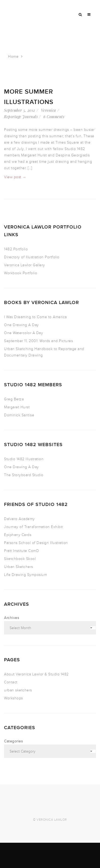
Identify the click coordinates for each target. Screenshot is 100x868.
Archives (11, 618)
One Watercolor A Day (23, 333)
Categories (13, 741)
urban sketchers (18, 690)
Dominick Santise (19, 415)
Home (13, 57)
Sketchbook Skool (20, 559)
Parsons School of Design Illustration (36, 543)
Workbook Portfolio (21, 273)
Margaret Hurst (17, 407)
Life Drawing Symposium (25, 575)
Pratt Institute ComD (21, 551)
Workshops (13, 698)
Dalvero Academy (19, 519)
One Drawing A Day (21, 325)
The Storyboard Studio (24, 475)
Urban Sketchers (19, 567)
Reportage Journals (21, 117)
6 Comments (54, 117)
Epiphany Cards (18, 535)
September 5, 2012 (20, 110)
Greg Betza (14, 399)
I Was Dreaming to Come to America (35, 317)
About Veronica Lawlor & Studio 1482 (36, 674)
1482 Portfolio (16, 249)
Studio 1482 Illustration (24, 459)
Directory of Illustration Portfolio (32, 257)
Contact (11, 682)
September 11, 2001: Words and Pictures (38, 341)
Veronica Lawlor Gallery (25, 265)
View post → (15, 177)
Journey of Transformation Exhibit (33, 527)
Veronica (49, 110)
